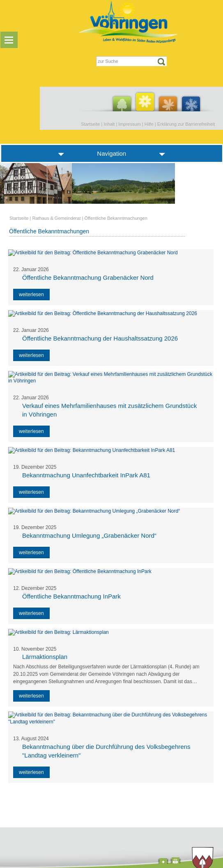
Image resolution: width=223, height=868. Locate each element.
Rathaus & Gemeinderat (56, 218)
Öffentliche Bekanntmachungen (116, 218)
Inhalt (109, 124)
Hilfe (149, 124)
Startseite (90, 124)
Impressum (129, 124)
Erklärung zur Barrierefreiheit (186, 124)
